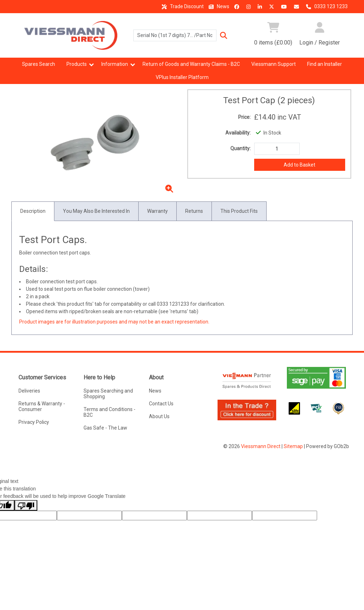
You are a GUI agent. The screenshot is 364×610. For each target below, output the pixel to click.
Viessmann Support (274, 64)
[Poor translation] (26, 505)
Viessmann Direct (261, 446)
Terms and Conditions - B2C (109, 412)
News (218, 6)
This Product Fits (239, 211)
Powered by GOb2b (328, 446)
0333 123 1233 (326, 6)
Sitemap (293, 446)
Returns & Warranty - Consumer (42, 406)
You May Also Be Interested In (96, 211)
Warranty (157, 211)
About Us (159, 416)
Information (115, 64)
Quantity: (240, 148)
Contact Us (161, 404)
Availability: (238, 133)
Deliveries (29, 391)
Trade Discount (182, 6)
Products (77, 64)
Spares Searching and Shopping (108, 394)
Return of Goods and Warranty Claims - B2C (191, 64)
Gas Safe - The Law (105, 428)
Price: (244, 117)
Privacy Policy (34, 422)
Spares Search (39, 64)
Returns (194, 211)
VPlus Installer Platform (182, 77)
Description (33, 211)
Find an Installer (325, 64)
